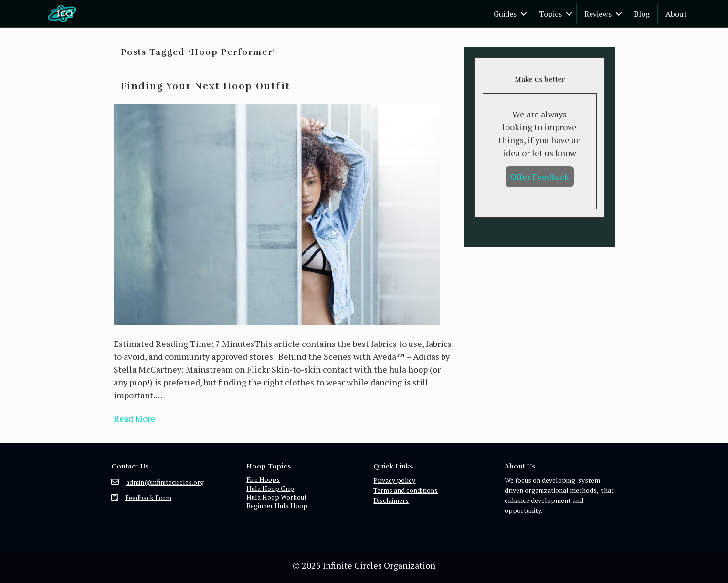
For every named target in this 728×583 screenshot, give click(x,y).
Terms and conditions (406, 490)
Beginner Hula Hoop (277, 505)
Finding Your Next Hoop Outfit (206, 86)
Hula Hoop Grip (270, 488)
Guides (505, 14)
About (676, 14)
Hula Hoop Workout (277, 497)
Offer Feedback (540, 177)
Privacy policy (394, 480)
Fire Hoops (263, 479)
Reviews (598, 14)
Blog (642, 14)
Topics (550, 14)
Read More (135, 418)
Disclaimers (391, 500)
